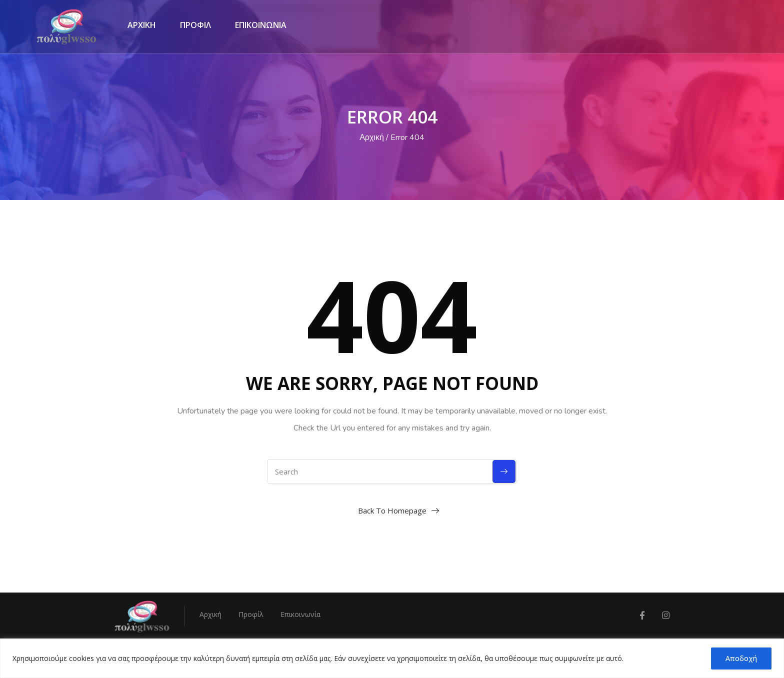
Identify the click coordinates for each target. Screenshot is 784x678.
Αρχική (372, 137)
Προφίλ (251, 614)
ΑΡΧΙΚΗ (142, 25)
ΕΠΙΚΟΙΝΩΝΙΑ (261, 25)
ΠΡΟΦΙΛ (195, 25)
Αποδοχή (741, 658)
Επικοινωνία (300, 614)
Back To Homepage (392, 510)
